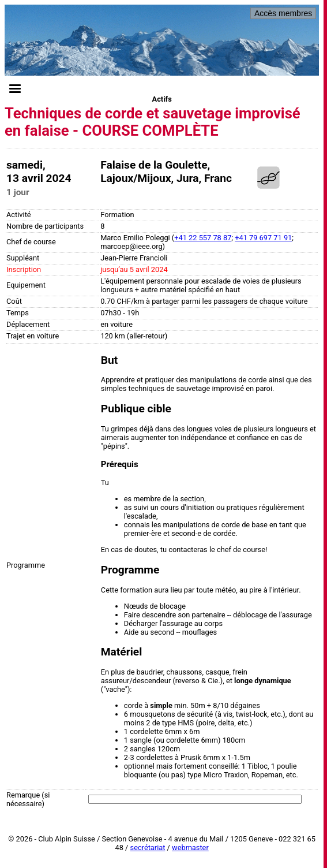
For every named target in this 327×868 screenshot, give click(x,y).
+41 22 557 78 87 (203, 238)
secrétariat (148, 847)
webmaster (190, 847)
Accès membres (283, 13)
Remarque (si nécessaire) (28, 799)
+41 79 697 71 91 (263, 238)
